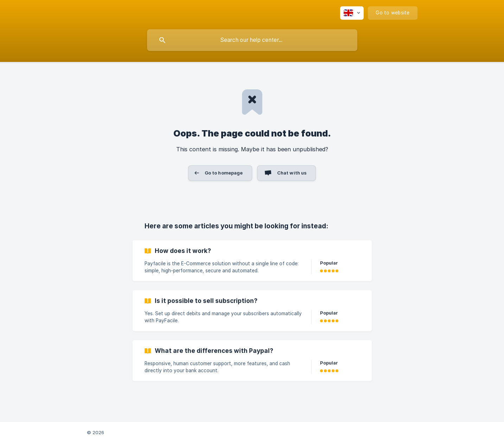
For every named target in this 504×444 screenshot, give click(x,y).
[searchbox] (252, 40)
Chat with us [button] (292, 173)
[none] (352, 13)
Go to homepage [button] (224, 173)
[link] (252, 261)
